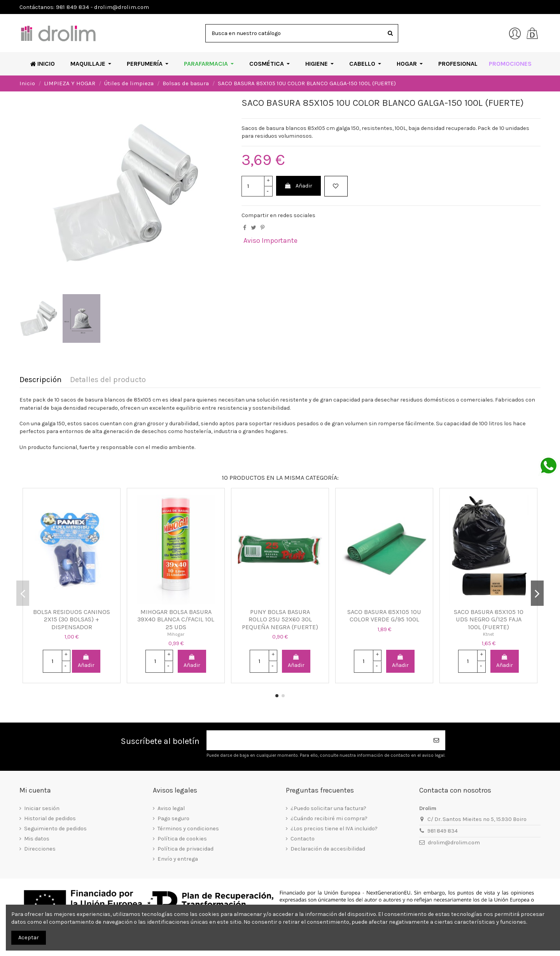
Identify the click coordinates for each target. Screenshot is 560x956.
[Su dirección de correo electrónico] (317, 740)
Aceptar (29, 938)
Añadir (298, 186)
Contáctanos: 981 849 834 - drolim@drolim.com (84, 7)
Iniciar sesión (42, 808)
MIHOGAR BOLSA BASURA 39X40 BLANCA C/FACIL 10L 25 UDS (176, 619)
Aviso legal (171, 808)
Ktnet (488, 634)
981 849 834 (443, 831)
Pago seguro (173, 818)
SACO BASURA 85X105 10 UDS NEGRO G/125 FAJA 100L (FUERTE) (489, 619)
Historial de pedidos (50, 818)
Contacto (303, 839)
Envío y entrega (178, 859)
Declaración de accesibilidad (328, 849)
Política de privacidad (185, 849)
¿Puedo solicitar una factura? (328, 808)
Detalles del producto (108, 380)
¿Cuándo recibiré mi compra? (329, 818)
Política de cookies (182, 839)
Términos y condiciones (188, 829)
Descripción (40, 380)
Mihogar (176, 634)
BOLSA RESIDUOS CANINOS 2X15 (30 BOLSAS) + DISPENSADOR (72, 619)
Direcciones (40, 849)
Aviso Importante (270, 240)
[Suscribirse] (437, 740)
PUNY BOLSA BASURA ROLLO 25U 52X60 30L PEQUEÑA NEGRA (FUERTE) (280, 619)
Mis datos (37, 839)
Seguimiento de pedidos (55, 829)
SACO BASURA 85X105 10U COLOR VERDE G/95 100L (384, 616)
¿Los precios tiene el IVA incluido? (334, 829)
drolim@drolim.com (454, 843)
